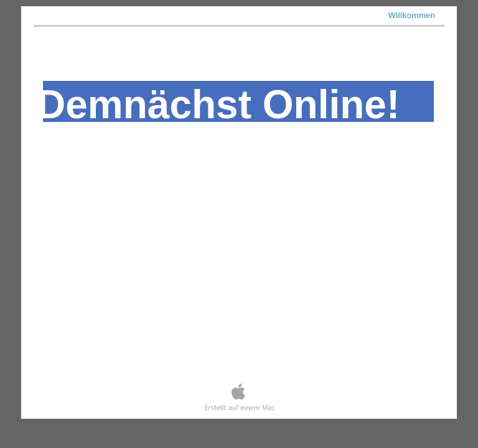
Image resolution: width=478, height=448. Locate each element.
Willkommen (412, 15)
